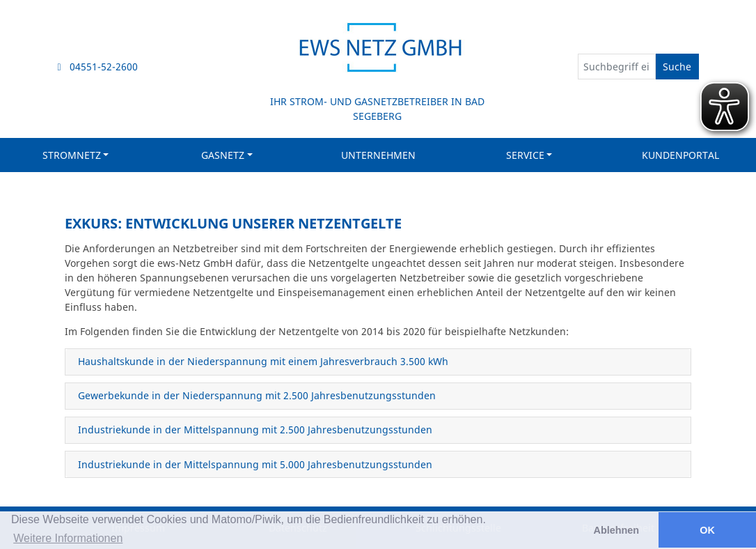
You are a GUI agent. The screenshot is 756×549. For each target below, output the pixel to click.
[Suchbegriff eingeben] (617, 67)
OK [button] (707, 530)
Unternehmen (378, 155)
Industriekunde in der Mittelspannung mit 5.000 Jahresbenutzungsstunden (255, 464)
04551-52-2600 (98, 67)
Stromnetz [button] (72, 155)
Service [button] (525, 155)
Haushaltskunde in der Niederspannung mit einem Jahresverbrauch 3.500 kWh (263, 361)
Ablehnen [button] (617, 530)
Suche (677, 67)
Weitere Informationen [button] (68, 538)
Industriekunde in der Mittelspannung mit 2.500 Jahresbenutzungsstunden (255, 430)
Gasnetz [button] (223, 155)
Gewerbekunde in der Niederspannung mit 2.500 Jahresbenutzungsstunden (257, 395)
